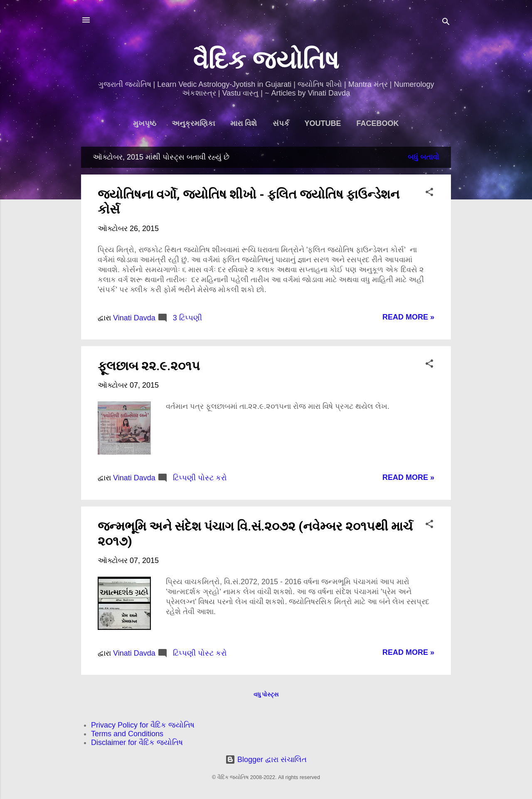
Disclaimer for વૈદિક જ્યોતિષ (137, 742)
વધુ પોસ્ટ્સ (266, 694)
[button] (429, 193)
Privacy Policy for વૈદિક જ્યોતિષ (143, 725)
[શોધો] (446, 23)
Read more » (408, 317)
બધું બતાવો (424, 157)
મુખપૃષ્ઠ (145, 123)
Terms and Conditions (127, 734)
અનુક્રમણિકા (193, 123)
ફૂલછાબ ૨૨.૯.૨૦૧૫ (149, 366)
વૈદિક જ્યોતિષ (266, 60)
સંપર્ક (281, 123)
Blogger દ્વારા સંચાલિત (266, 760)
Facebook (378, 123)
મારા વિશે (244, 123)
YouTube (323, 123)
